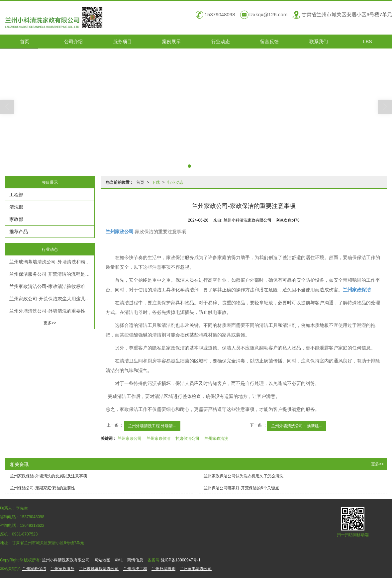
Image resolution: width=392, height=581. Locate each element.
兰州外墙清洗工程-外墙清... (152, 426)
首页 (25, 42)
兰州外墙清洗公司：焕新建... (297, 426)
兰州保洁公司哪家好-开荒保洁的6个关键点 (241, 488)
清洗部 (16, 207)
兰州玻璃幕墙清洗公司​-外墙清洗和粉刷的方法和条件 (52, 262)
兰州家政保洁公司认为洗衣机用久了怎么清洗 (244, 476)
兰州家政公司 (130, 438)
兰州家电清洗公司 (196, 569)
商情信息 (135, 560)
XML (119, 560)
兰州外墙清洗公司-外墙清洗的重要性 (47, 311)
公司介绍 (73, 42)
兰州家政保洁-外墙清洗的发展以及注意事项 (49, 476)
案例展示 (171, 42)
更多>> (50, 323)
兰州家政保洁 (158, 438)
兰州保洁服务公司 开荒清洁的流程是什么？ (52, 274)
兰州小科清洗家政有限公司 (66, 560)
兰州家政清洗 (216, 438)
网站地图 (102, 560)
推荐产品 (19, 232)
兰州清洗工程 (135, 569)
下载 (156, 182)
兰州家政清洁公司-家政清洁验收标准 (47, 286)
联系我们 (319, 42)
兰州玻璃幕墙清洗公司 (99, 569)
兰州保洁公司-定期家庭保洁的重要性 (43, 488)
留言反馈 (269, 42)
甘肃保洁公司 (187, 438)
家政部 (16, 219)
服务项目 (123, 42)
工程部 (16, 195)
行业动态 (221, 42)
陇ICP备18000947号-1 (181, 560)
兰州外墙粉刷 (163, 569)
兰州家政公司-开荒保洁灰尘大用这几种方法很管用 (52, 299)
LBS (367, 42)
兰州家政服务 (62, 569)
